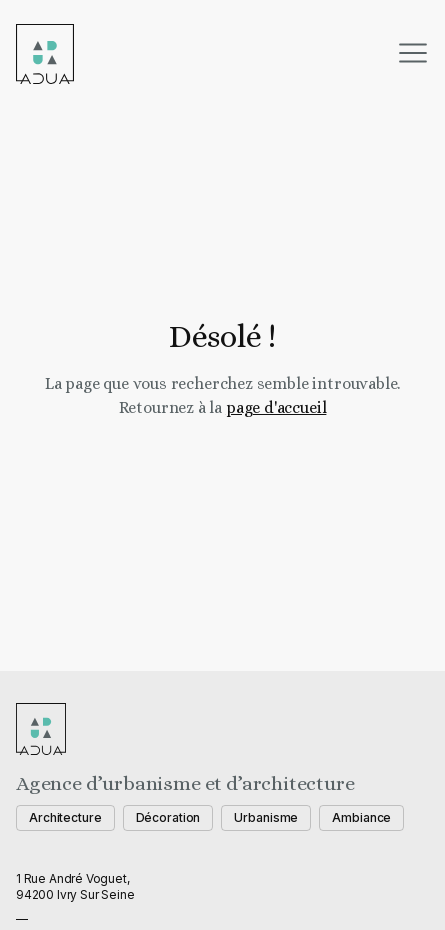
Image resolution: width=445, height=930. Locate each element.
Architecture (65, 817)
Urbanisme (266, 817)
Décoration (168, 817)
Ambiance (361, 817)
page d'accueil (276, 407)
